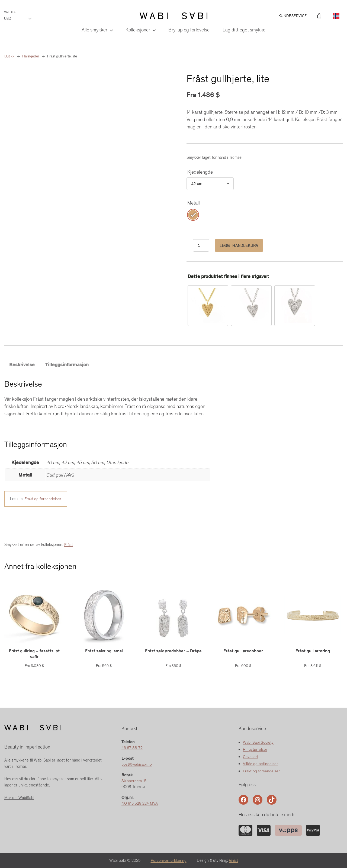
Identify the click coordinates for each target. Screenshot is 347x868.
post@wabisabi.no (137, 765)
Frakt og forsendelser (43, 499)
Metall (194, 203)
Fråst (69, 545)
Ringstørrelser (255, 750)
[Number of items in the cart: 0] (319, 16)
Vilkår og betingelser (260, 764)
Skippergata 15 (134, 781)
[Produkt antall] (201, 246)
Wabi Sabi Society (258, 742)
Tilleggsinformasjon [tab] (67, 365)
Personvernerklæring (169, 861)
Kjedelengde (200, 172)
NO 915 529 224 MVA (140, 804)
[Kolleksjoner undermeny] (154, 30)
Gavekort (251, 757)
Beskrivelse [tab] (22, 365)
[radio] (193, 215)
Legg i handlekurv (239, 245)
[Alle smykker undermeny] (111, 30)
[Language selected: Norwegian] (336, 16)
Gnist (234, 861)
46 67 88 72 (132, 748)
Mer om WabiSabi (19, 798)
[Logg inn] (311, 16)
